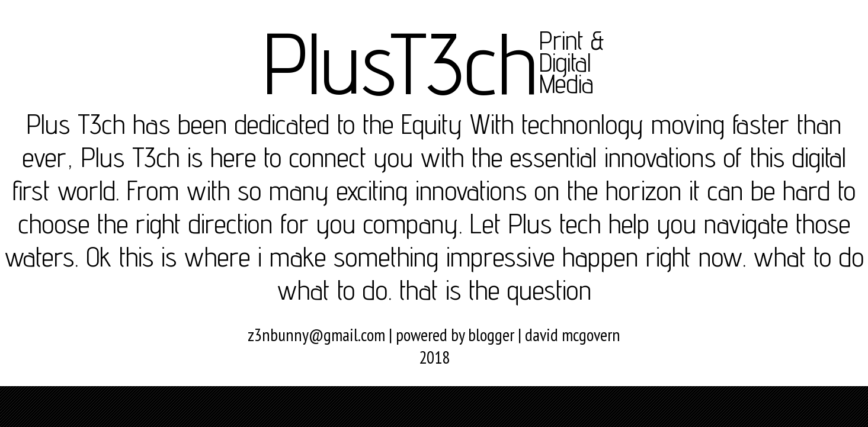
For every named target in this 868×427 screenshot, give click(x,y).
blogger (491, 335)
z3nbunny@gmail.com (316, 335)
